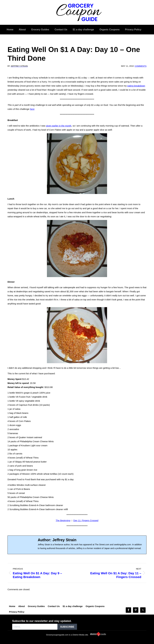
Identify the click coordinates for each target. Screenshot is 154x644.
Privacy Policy (17, 612)
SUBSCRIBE (67, 627)
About (22, 606)
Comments (141, 66)
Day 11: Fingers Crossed (86, 520)
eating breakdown (136, 86)
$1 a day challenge (73, 606)
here (32, 109)
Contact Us (54, 606)
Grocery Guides (36, 606)
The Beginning (63, 520)
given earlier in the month (59, 126)
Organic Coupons (95, 606)
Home (12, 606)
